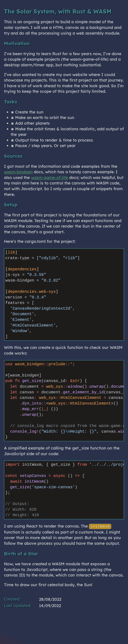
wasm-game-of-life (49, 177)
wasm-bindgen (18, 172)
